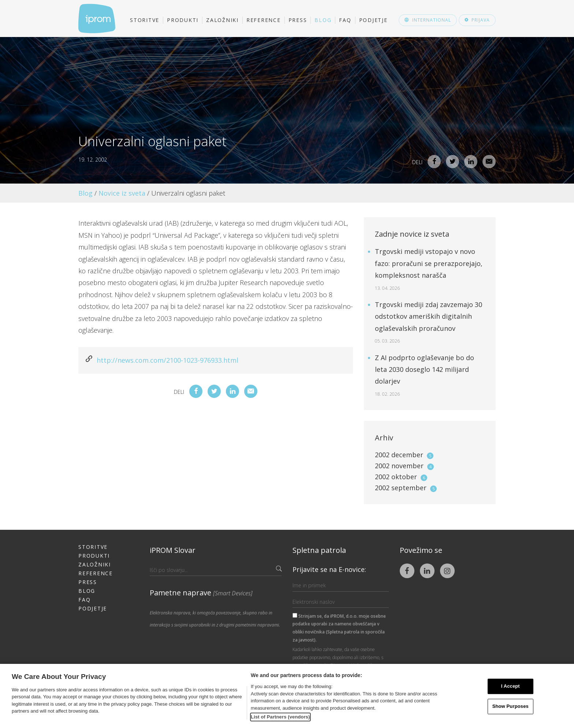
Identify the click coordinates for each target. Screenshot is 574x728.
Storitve (145, 20)
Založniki (222, 20)
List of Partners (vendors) (280, 717)
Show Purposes (510, 706)
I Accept (510, 686)
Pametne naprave (201, 593)
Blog (323, 20)
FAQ (345, 20)
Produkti (183, 20)
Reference (264, 20)
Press (298, 20)
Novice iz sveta (122, 193)
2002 (404, 455)
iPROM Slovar (173, 550)
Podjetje (373, 20)
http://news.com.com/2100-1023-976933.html (167, 360)
